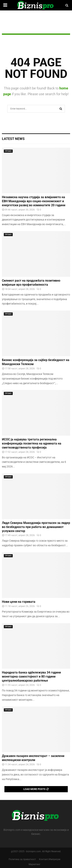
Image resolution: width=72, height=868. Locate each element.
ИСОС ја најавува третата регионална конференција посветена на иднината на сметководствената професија (32, 443)
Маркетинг (34, 864)
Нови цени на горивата (19, 602)
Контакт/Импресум (50, 859)
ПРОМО (8, 151)
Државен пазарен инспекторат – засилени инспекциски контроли (33, 758)
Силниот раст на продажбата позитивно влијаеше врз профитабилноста (31, 283)
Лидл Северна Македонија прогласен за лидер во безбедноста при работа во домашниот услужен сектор (36, 527)
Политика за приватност (22, 859)
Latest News (13, 139)
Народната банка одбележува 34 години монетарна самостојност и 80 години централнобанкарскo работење (31, 676)
